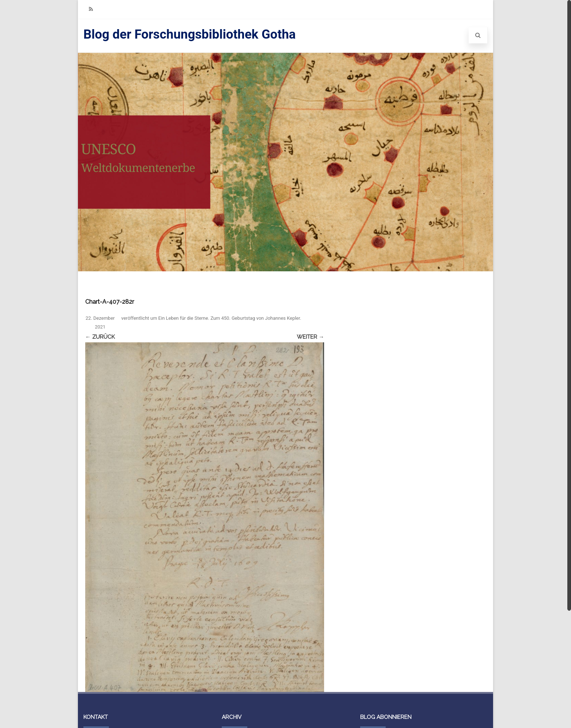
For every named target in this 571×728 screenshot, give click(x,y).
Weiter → (310, 337)
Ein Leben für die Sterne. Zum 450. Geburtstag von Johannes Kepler (229, 318)
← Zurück (100, 337)
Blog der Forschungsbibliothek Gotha (190, 34)
